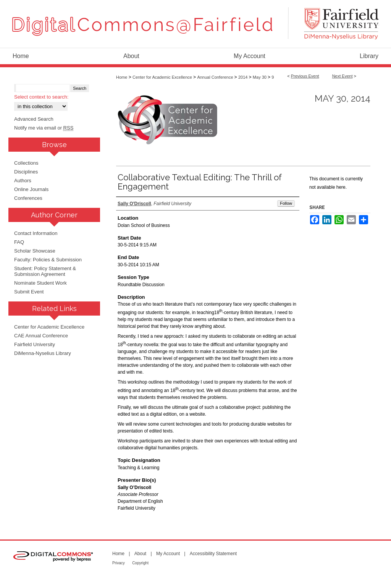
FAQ (19, 242)
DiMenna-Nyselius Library (43, 353)
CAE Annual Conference (41, 336)
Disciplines (26, 172)
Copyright (140, 563)
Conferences (28, 198)
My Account (168, 554)
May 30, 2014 (343, 98)
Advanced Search (34, 119)
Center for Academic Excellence (163, 77)
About (140, 554)
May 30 (260, 77)
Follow (286, 203)
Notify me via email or (44, 128)
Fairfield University (35, 344)
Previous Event (305, 76)
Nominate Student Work (40, 283)
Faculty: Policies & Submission (48, 260)
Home (122, 77)
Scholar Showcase (35, 251)
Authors (23, 181)
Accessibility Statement (213, 554)
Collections (26, 163)
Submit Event (29, 292)
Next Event (343, 76)
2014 (244, 77)
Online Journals (31, 189)
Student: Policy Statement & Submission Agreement (45, 271)
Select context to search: (41, 97)
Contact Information (36, 233)
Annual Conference (216, 77)
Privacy (119, 563)
